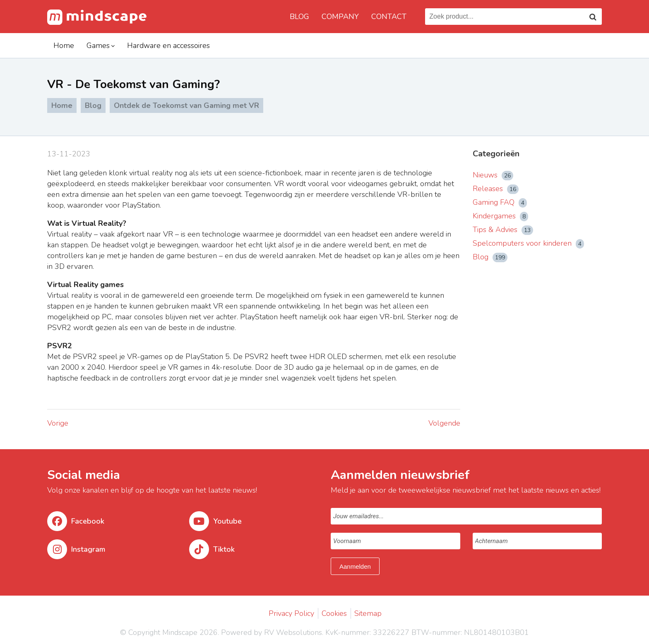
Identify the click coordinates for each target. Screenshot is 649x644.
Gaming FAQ (500, 202)
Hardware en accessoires (168, 45)
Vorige (58, 423)
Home (64, 45)
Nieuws (493, 175)
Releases (496, 189)
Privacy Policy (291, 613)
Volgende (444, 423)
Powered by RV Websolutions (272, 632)
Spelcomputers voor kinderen (528, 243)
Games (98, 45)
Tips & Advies (503, 230)
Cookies (334, 613)
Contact (389, 17)
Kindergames (500, 216)
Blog (299, 17)
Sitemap (368, 613)
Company (340, 17)
